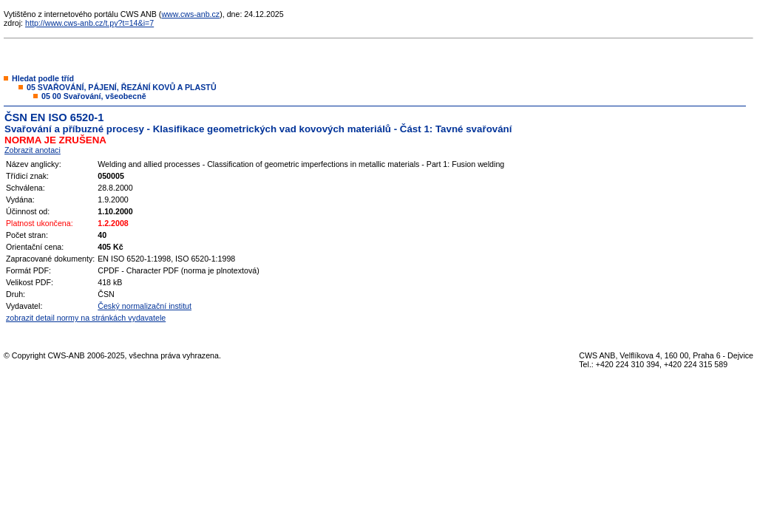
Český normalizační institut (145, 306)
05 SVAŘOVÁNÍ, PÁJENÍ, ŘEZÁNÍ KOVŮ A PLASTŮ (122, 87)
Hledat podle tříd (43, 78)
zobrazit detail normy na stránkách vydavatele (86, 318)
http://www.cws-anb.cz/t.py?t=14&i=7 (89, 23)
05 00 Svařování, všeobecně (94, 96)
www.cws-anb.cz (190, 14)
